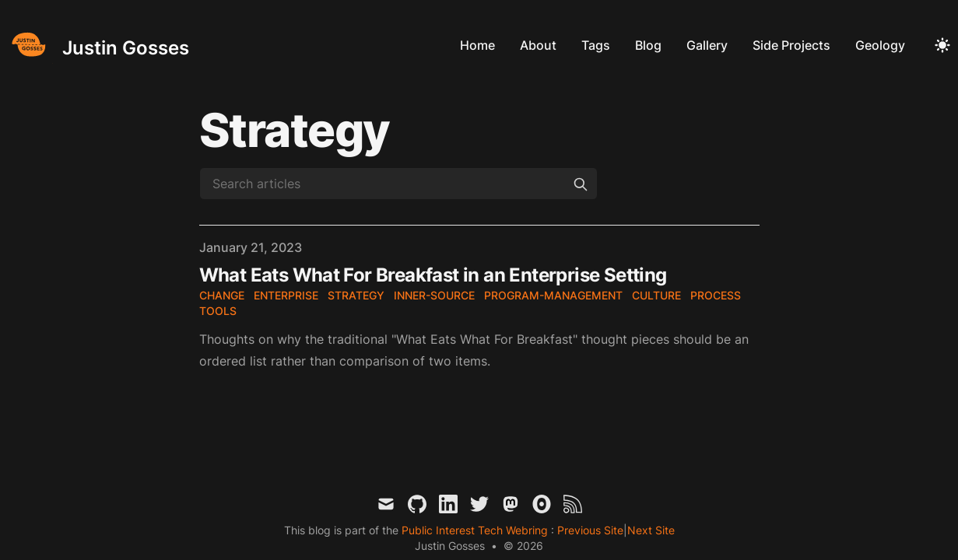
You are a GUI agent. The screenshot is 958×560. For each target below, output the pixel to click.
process (716, 295)
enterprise (286, 295)
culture (656, 295)
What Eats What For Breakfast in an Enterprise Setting (433, 275)
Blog (648, 45)
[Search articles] (398, 184)
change (222, 295)
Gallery (707, 45)
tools (218, 311)
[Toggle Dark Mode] (942, 45)
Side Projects (791, 45)
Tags (596, 45)
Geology (880, 45)
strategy (356, 295)
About (538, 45)
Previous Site (589, 530)
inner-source (434, 295)
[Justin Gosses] (98, 45)
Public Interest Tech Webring (476, 530)
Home (477, 45)
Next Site (651, 530)
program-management (553, 295)
